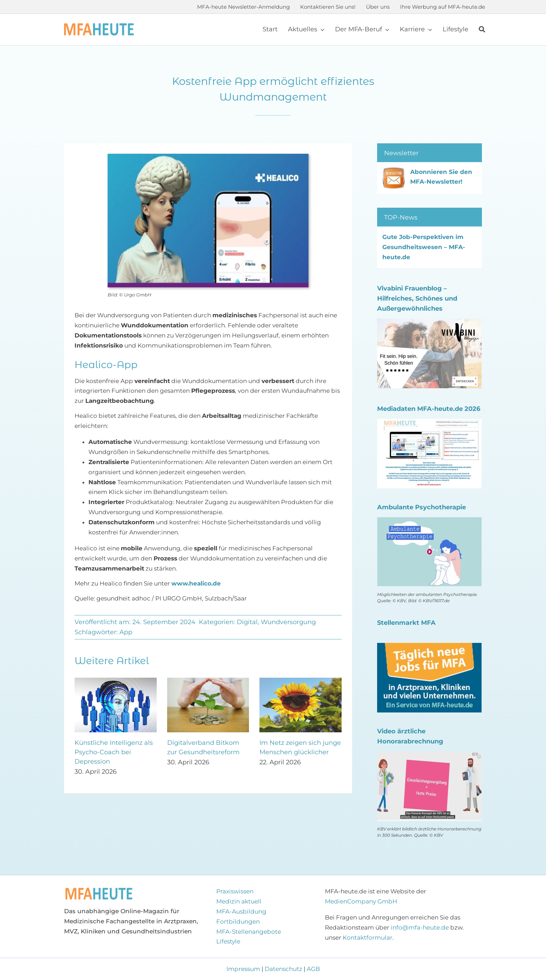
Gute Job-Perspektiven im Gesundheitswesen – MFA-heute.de (424, 247)
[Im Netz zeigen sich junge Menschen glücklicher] (301, 681)
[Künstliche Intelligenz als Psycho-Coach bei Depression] (116, 681)
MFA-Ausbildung (241, 911)
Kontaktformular (368, 938)
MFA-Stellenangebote (249, 932)
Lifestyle (228, 941)
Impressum (244, 969)
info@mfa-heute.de (420, 927)
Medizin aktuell (239, 901)
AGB (313, 969)
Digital (247, 622)
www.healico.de (196, 583)
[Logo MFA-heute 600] (99, 26)
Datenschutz (283, 969)
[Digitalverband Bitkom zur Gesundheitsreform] (208, 681)
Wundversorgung (288, 622)
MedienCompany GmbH (361, 901)
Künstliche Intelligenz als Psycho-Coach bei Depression (114, 752)
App (126, 632)
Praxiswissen (235, 891)
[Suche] (482, 30)
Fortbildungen (238, 922)
